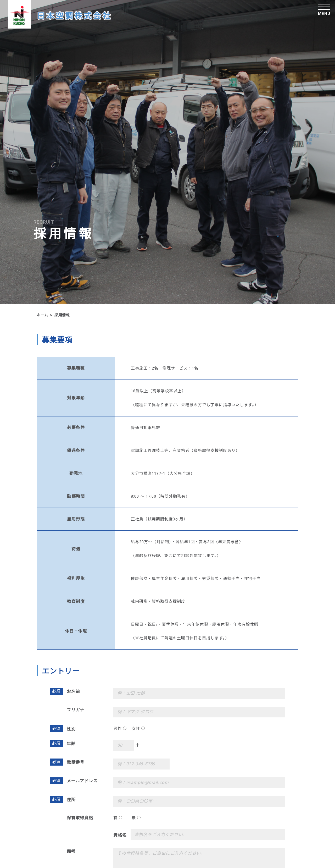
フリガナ (76, 710)
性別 (71, 729)
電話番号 (76, 762)
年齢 (71, 743)
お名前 (73, 691)
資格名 (120, 835)
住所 (71, 800)
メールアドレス (82, 781)
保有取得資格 (80, 818)
